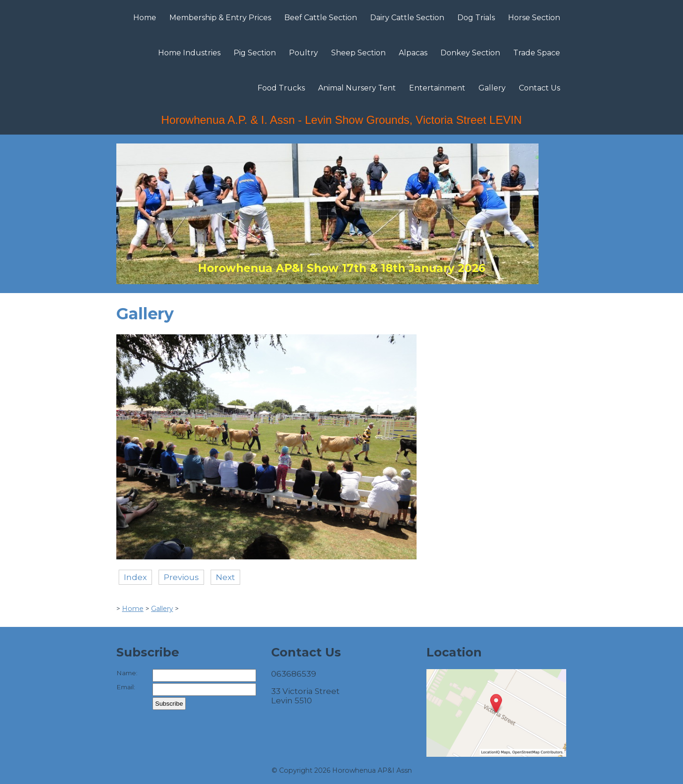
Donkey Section (470, 53)
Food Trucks (281, 88)
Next (225, 577)
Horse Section (534, 18)
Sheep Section (358, 53)
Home (145, 18)
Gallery (492, 88)
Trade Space (537, 53)
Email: (126, 687)
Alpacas (413, 53)
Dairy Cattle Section (407, 18)
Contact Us (539, 88)
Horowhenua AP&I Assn (372, 770)
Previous (181, 577)
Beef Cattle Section (321, 18)
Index (135, 577)
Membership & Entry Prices (220, 18)
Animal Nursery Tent (357, 88)
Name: (127, 673)
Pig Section (255, 53)
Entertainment (437, 88)
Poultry (304, 53)
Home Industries (189, 53)
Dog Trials (476, 18)
